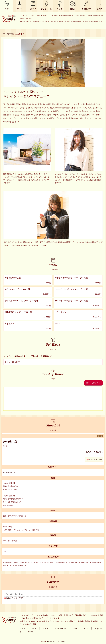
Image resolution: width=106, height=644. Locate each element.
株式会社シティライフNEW (56, 641)
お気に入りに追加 (95, 459)
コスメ (73, 9)
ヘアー (23, 628)
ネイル (20, 9)
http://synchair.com (9, 472)
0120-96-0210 (93, 452)
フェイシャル (46, 9)
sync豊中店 (10, 442)
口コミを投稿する (93, 383)
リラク (60, 9)
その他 (99, 9)
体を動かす (86, 9)
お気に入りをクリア (14, 598)
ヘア (7, 9)
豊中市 (10, 34)
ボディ (33, 9)
